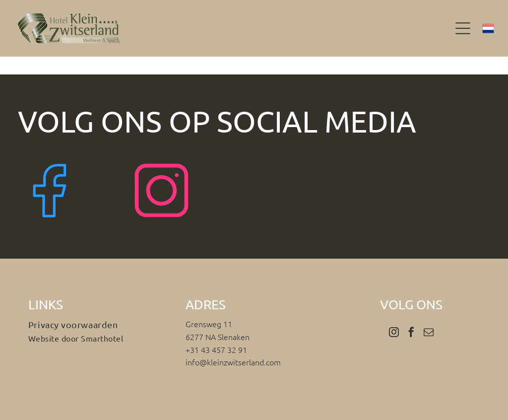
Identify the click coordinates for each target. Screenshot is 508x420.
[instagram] (394, 333)
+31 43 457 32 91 (216, 350)
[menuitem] (97, 325)
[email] (429, 333)
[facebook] (411, 333)
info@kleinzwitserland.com (233, 362)
